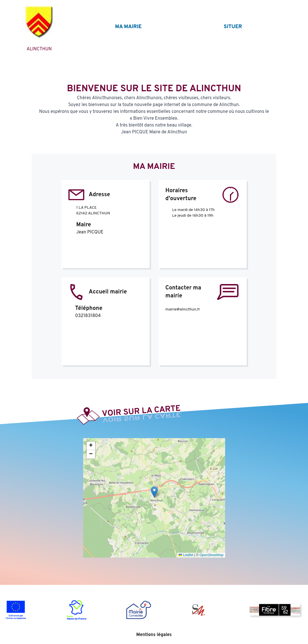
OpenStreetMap (212, 555)
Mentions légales (154, 635)
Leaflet (186, 555)
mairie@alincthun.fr (183, 309)
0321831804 (88, 316)
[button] (154, 492)
